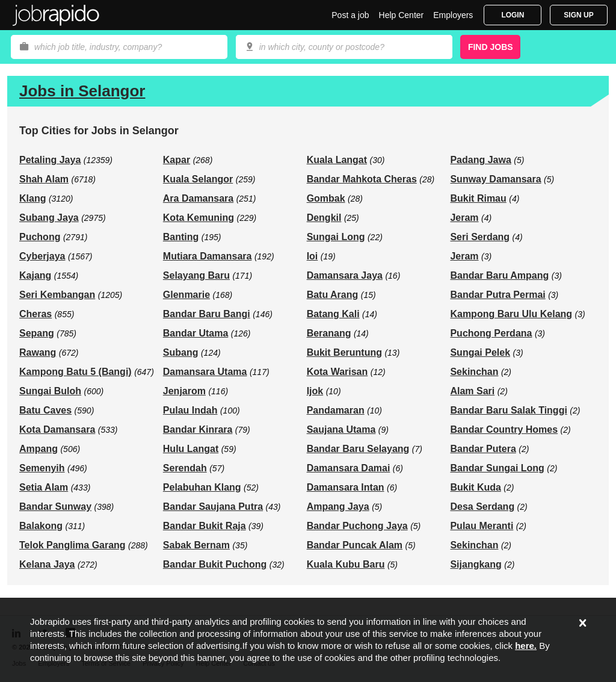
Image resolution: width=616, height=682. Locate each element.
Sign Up (578, 15)
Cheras (35, 314)
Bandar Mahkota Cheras (362, 179)
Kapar (177, 160)
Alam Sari (472, 391)
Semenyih (42, 468)
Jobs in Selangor (82, 91)
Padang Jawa (480, 160)
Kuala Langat (337, 160)
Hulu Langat (191, 449)
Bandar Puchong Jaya (357, 526)
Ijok (315, 391)
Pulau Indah (190, 410)
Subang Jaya (49, 218)
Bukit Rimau (478, 198)
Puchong (40, 237)
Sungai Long (336, 237)
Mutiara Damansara (208, 256)
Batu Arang (333, 295)
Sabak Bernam (196, 545)
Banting (181, 237)
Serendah (185, 468)
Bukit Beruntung (344, 352)
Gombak (326, 198)
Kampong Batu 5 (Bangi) (75, 372)
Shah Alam (44, 179)
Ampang (38, 449)
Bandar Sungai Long (497, 468)
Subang (181, 352)
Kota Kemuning (199, 218)
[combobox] (344, 47)
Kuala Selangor (198, 179)
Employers (453, 15)
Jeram (464, 218)
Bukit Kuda (475, 487)
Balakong (41, 526)
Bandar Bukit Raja (205, 526)
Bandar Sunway (55, 507)
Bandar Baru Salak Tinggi (508, 410)
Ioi (313, 256)
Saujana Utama (341, 429)
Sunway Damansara (495, 179)
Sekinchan (474, 372)
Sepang (37, 333)
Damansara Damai (349, 468)
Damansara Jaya (345, 275)
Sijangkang (476, 564)
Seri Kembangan (57, 295)
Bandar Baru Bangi (207, 314)
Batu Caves (45, 410)
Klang (32, 198)
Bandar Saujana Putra (213, 507)
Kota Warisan (337, 372)
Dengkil (324, 218)
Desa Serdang (482, 507)
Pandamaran (336, 410)
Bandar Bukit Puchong (215, 564)
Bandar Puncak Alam (355, 545)
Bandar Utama (196, 333)
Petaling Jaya (50, 160)
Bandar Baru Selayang (358, 449)
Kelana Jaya (47, 564)
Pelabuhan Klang (202, 487)
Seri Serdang (480, 237)
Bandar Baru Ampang (499, 275)
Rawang (38, 352)
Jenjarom (184, 391)
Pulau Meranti (482, 526)
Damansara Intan (346, 487)
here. (526, 646)
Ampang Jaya (338, 507)
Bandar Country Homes (504, 429)
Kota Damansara (57, 429)
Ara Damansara (198, 198)
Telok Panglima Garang (72, 545)
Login (513, 15)
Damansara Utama (205, 372)
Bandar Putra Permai (497, 295)
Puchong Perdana (491, 333)
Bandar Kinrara (198, 429)
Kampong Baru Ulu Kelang (511, 314)
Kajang (35, 275)
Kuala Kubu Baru (346, 564)
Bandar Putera (483, 449)
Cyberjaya (42, 256)
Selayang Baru (196, 275)
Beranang (329, 333)
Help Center (402, 15)
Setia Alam (44, 487)
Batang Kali (333, 314)
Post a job (350, 15)
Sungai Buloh (50, 391)
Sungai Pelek (480, 352)
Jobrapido (56, 15)
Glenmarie (186, 295)
